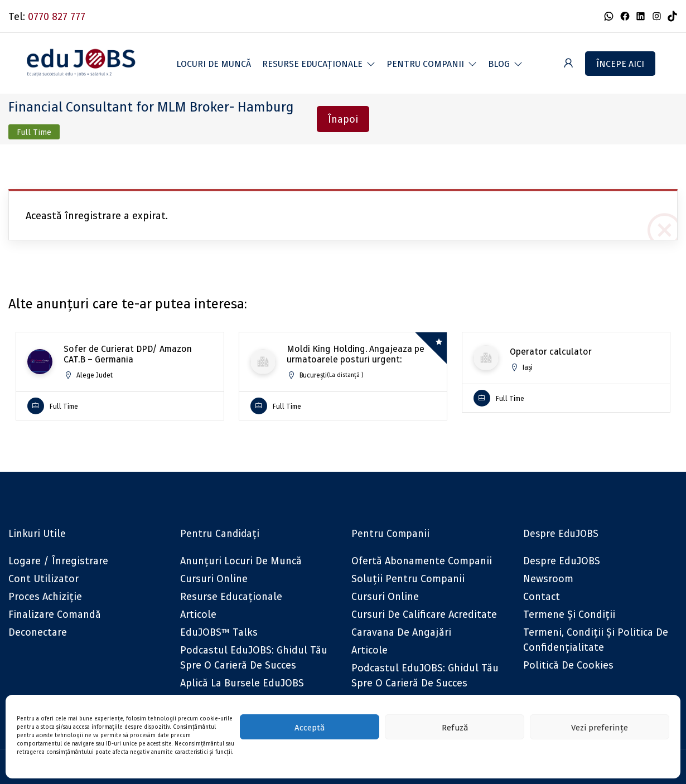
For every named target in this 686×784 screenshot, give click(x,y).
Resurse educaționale (231, 596)
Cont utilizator (44, 579)
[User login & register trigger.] (568, 63)
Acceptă (310, 727)
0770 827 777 (57, 16)
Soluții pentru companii (408, 579)
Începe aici (620, 64)
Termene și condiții (569, 614)
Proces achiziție (45, 596)
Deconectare (38, 632)
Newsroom (548, 579)
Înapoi (343, 119)
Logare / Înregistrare (58, 561)
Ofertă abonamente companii (422, 561)
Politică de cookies (568, 665)
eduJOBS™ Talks (219, 632)
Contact (542, 596)
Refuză (455, 727)
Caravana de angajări (401, 632)
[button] (319, 64)
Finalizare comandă (55, 614)
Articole (198, 614)
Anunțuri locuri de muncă (241, 561)
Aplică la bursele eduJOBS (242, 683)
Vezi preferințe (600, 727)
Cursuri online (214, 579)
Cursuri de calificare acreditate (424, 614)
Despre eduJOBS (562, 561)
